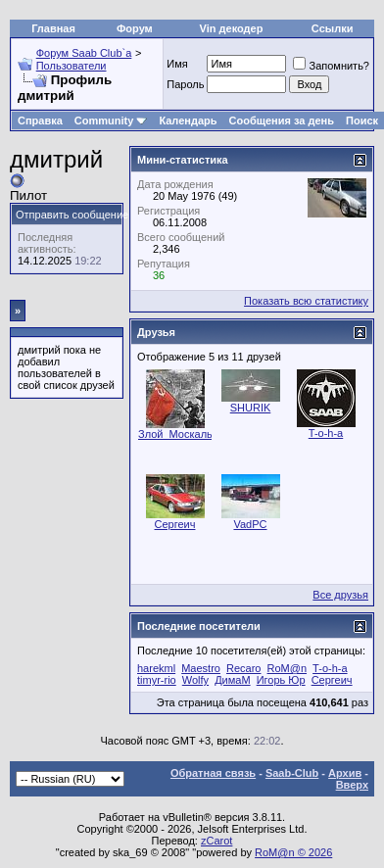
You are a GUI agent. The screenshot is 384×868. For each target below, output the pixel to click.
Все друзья (340, 595)
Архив (345, 773)
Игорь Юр (281, 680)
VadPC (250, 524)
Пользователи (72, 66)
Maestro (201, 668)
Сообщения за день (282, 121)
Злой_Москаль (175, 434)
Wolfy (195, 680)
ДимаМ (232, 680)
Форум (135, 28)
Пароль (185, 84)
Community (111, 121)
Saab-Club (292, 773)
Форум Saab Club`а (84, 53)
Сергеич (175, 524)
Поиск (362, 121)
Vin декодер (232, 28)
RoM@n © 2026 (293, 852)
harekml (156, 668)
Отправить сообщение (72, 215)
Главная (53, 28)
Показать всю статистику (306, 301)
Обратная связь (213, 773)
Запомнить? (331, 66)
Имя (177, 64)
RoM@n (288, 668)
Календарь (188, 121)
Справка (40, 121)
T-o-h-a (326, 433)
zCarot (216, 841)
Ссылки (333, 28)
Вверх (352, 785)
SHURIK (251, 408)
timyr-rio (157, 680)
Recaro (243, 668)
